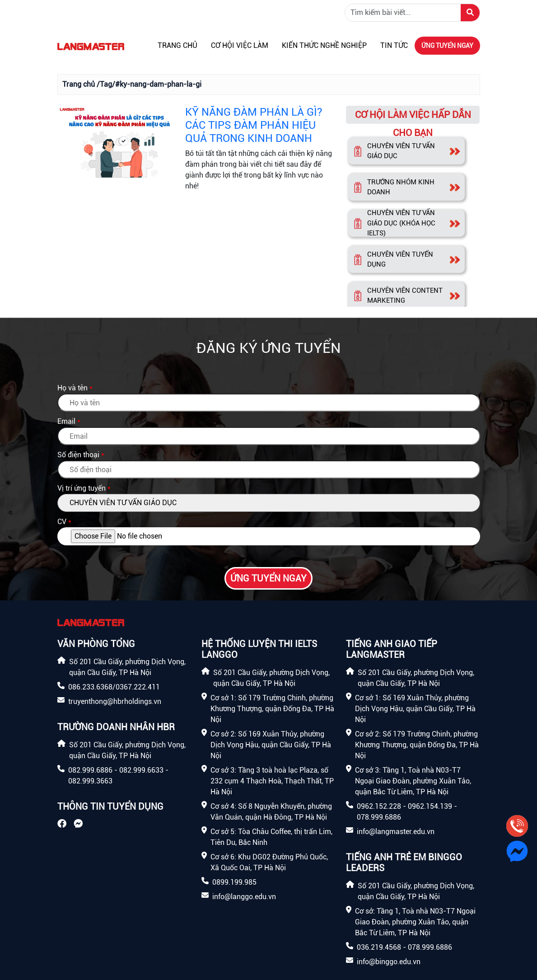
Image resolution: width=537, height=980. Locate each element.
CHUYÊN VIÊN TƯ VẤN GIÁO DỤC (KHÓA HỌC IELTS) (401, 223)
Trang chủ (177, 45)
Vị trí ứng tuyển (82, 488)
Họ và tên (72, 388)
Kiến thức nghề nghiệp (324, 45)
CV (62, 522)
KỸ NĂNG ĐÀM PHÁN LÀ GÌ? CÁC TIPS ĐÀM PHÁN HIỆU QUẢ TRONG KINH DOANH (254, 125)
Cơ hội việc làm (240, 45)
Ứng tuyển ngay (447, 46)
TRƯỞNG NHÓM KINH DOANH (401, 187)
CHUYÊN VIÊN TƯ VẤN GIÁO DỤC (401, 151)
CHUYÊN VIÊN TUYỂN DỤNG (400, 260)
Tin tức (394, 45)
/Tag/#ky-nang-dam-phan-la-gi (149, 84)
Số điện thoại (78, 455)
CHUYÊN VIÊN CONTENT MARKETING (405, 296)
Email (66, 421)
